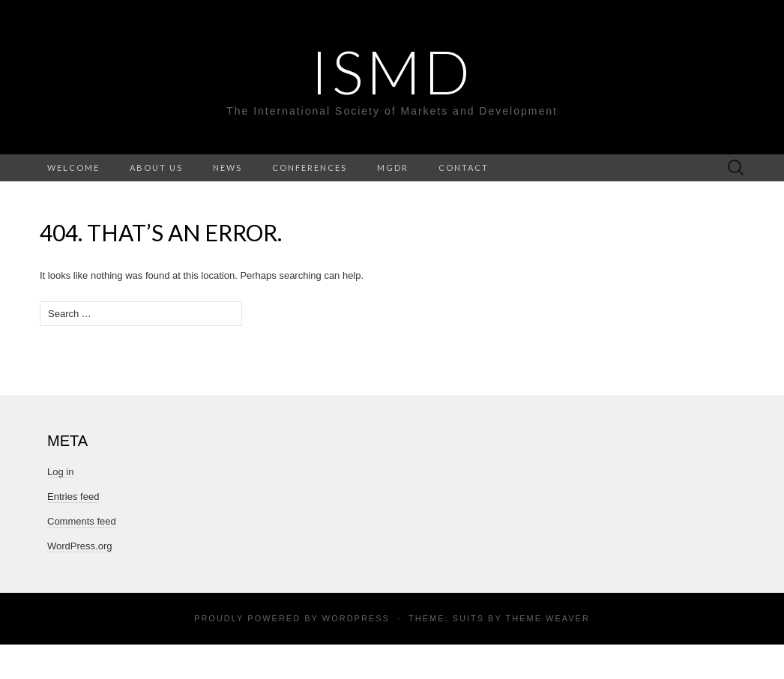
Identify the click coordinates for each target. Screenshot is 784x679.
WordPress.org (79, 546)
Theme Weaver (547, 618)
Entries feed (73, 497)
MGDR (393, 168)
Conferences (310, 168)
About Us (156, 168)
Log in (60, 472)
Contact (464, 168)
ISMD (392, 71)
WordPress (356, 618)
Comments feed (82, 521)
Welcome (73, 168)
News (227, 168)
